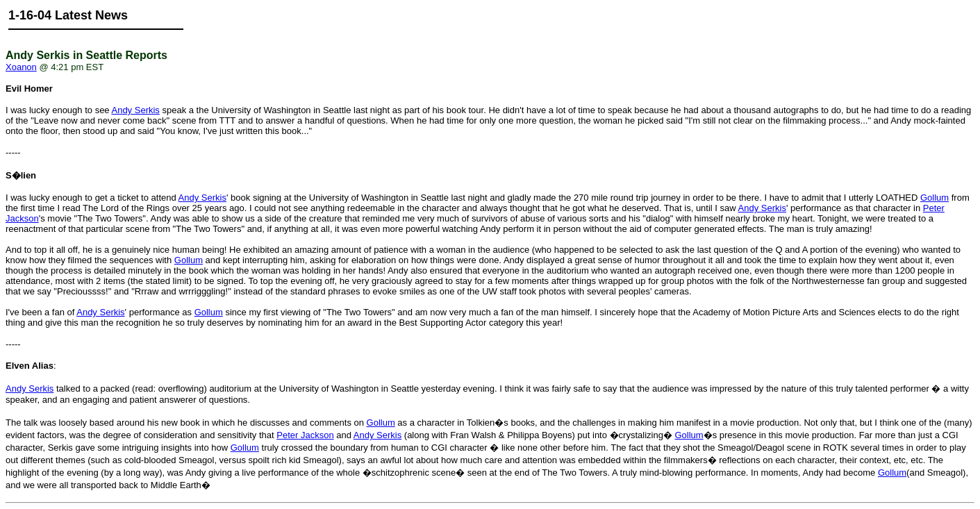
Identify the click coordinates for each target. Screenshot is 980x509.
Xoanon (21, 67)
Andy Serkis (135, 110)
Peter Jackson (305, 435)
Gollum (935, 198)
